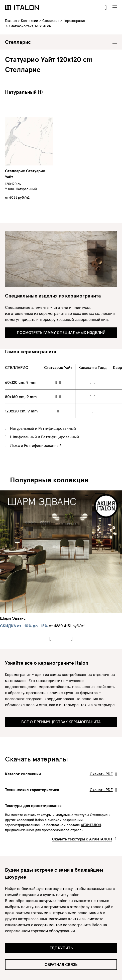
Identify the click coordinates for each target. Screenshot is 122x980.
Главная (11, 21)
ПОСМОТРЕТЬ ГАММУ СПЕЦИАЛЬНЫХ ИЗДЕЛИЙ (61, 332)
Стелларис (51, 21)
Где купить (61, 948)
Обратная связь (61, 964)
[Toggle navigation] (115, 8)
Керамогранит (74, 21)
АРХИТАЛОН (91, 825)
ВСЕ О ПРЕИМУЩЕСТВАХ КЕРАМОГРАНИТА (61, 722)
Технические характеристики (61, 790)
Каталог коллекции (61, 774)
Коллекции (30, 21)
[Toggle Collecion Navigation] (115, 42)
